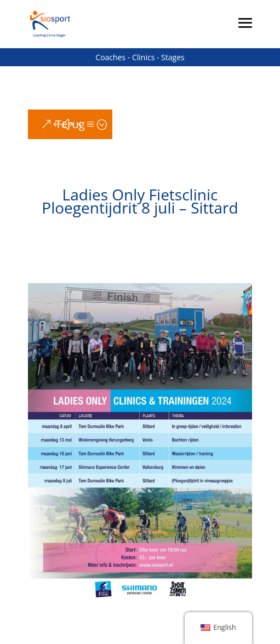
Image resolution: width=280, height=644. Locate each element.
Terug (70, 124)
